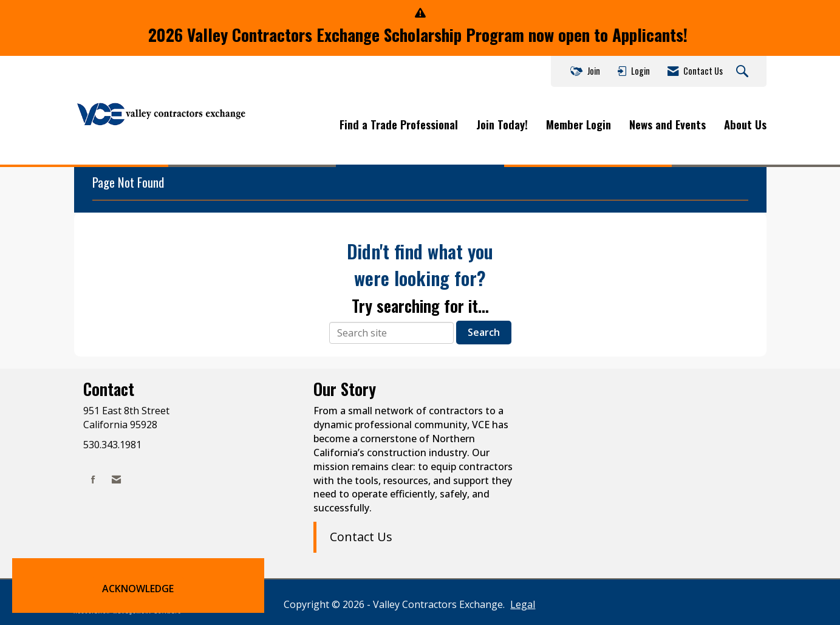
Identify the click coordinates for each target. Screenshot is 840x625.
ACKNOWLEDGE (138, 589)
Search (484, 332)
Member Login (579, 125)
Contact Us (361, 537)
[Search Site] (744, 72)
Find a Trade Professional (399, 125)
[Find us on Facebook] (93, 480)
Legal (523, 604)
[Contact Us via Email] (116, 480)
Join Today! (502, 125)
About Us (745, 125)
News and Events (668, 125)
